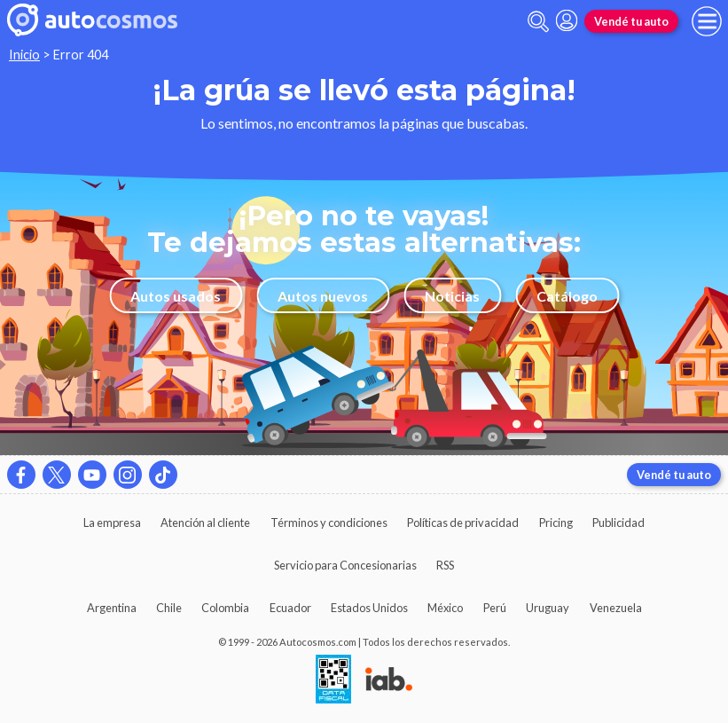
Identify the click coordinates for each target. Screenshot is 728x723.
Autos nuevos (323, 296)
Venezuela (616, 608)
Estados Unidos (369, 608)
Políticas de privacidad (463, 523)
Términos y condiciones (329, 523)
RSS (445, 565)
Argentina (112, 608)
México (445, 608)
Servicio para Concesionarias (345, 565)
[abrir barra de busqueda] (538, 22)
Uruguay (548, 608)
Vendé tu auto (631, 21)
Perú (495, 608)
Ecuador (290, 608)
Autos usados (176, 296)
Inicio (24, 55)
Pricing (556, 523)
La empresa (112, 523)
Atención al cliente (205, 523)
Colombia (225, 608)
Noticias (452, 296)
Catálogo (567, 296)
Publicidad (618, 523)
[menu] (707, 21)
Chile (169, 608)
